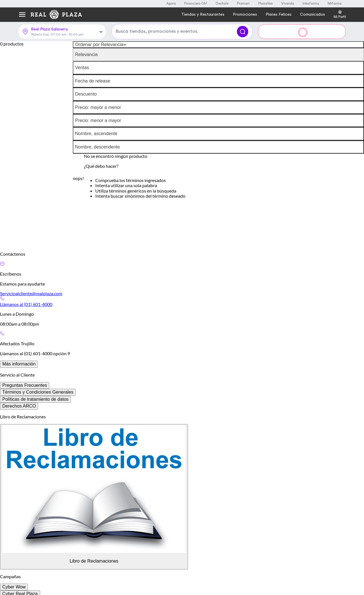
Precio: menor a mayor (98, 120)
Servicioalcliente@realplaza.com (31, 293)
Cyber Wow (14, 587)
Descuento (86, 94)
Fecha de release (93, 81)
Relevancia (86, 54)
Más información (19, 364)
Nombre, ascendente (96, 134)
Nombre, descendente (97, 147)
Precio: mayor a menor (98, 107)
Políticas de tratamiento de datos (35, 399)
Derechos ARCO (19, 406)
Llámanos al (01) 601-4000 (26, 304)
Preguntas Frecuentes (25, 385)
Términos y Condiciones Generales (38, 392)
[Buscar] (243, 32)
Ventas (82, 68)
